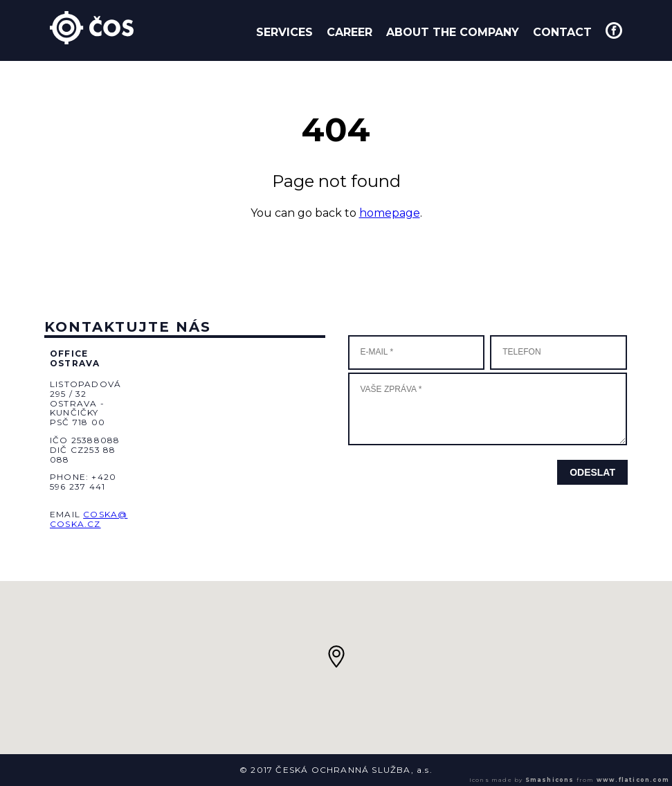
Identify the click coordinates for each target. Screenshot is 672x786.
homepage (390, 213)
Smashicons (550, 780)
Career (349, 32)
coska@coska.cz (89, 519)
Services (284, 32)
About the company (453, 32)
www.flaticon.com (633, 780)
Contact (562, 32)
